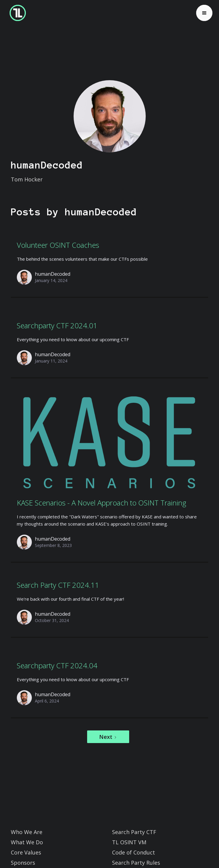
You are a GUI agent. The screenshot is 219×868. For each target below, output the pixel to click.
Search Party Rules (136, 863)
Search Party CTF (134, 832)
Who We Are (27, 832)
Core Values (26, 852)
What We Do (27, 842)
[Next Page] (108, 737)
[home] (16, 13)
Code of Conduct (134, 852)
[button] (204, 13)
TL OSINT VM (129, 842)
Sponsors (23, 863)
